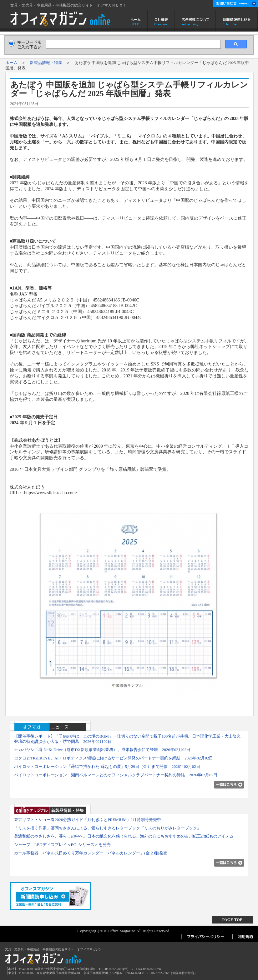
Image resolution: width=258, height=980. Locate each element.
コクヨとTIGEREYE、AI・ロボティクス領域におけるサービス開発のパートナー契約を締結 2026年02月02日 (114, 758)
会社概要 (161, 21)
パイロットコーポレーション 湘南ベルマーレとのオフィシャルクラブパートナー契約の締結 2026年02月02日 (116, 775)
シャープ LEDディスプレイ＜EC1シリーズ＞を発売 (62, 845)
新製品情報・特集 (46, 63)
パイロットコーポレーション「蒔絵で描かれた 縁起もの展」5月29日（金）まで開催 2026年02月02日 (107, 766)
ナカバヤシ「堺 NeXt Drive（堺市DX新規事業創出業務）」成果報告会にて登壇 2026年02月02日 (102, 750)
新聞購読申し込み (237, 21)
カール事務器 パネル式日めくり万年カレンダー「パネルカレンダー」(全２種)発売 (91, 853)
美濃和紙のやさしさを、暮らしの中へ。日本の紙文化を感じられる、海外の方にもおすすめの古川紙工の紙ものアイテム (124, 836)
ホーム (136, 21)
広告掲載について (195, 21)
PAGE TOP (232, 920)
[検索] (133, 44)
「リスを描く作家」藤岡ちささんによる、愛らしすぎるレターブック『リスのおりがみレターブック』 (108, 828)
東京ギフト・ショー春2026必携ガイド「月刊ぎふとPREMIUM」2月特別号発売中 (88, 820)
